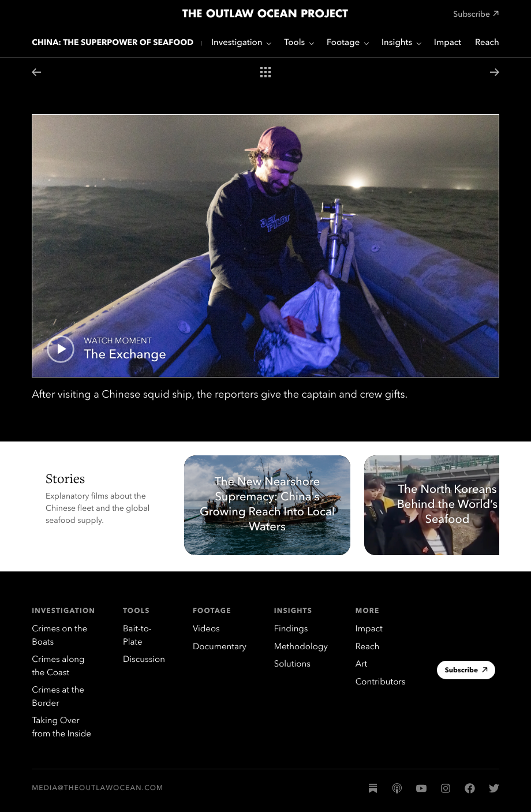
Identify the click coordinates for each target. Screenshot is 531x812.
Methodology (301, 647)
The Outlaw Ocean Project (265, 14)
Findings (291, 629)
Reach (487, 43)
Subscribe (467, 671)
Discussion (144, 660)
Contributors (381, 682)
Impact (448, 43)
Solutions (292, 665)
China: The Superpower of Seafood (113, 43)
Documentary (220, 647)
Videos (206, 629)
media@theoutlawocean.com (98, 788)
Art (361, 665)
